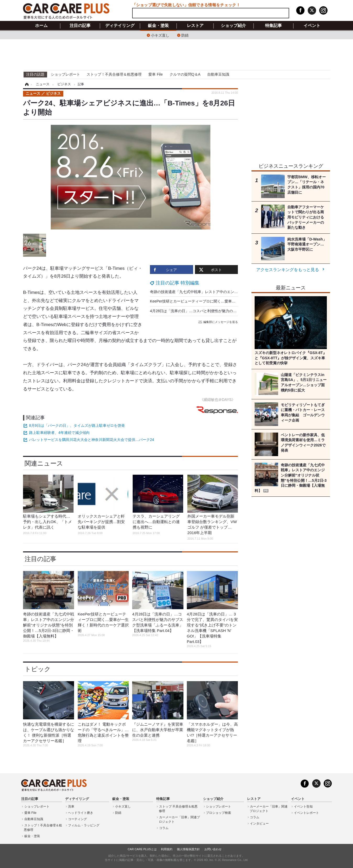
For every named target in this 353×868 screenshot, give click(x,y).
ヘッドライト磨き (81, 813)
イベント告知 (303, 807)
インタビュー (259, 824)
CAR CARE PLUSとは (142, 849)
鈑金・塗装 (158, 26)
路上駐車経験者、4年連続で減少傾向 (59, 433)
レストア (195, 26)
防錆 (185, 35)
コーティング (77, 819)
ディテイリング (120, 26)
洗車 (71, 807)
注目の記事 (80, 26)
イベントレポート (306, 813)
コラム (164, 828)
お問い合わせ (213, 849)
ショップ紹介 (233, 26)
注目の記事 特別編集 (178, 283)
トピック (38, 669)
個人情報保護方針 (188, 849)
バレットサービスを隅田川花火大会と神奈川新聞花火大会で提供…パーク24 (92, 440)
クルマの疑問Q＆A (185, 74)
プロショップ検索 (218, 813)
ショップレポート (65, 74)
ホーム (41, 26)
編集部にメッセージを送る (218, 322)
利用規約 (167, 849)
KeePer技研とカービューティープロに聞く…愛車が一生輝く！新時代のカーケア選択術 (222, 301)
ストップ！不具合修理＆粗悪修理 (114, 74)
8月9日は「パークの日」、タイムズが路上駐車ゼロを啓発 (77, 425)
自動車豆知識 (218, 74)
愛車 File (155, 74)
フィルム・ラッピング (84, 825)
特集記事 (273, 26)
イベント (312, 26)
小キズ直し (160, 35)
